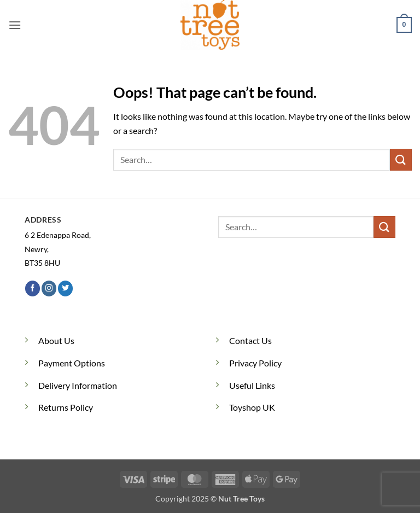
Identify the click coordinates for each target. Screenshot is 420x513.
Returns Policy (66, 407)
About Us (56, 340)
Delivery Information (78, 385)
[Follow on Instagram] (49, 288)
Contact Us (250, 340)
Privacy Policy (255, 363)
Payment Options (72, 363)
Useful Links (252, 385)
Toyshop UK (252, 407)
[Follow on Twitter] (65, 288)
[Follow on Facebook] (33, 288)
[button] (15, 25)
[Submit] (401, 159)
